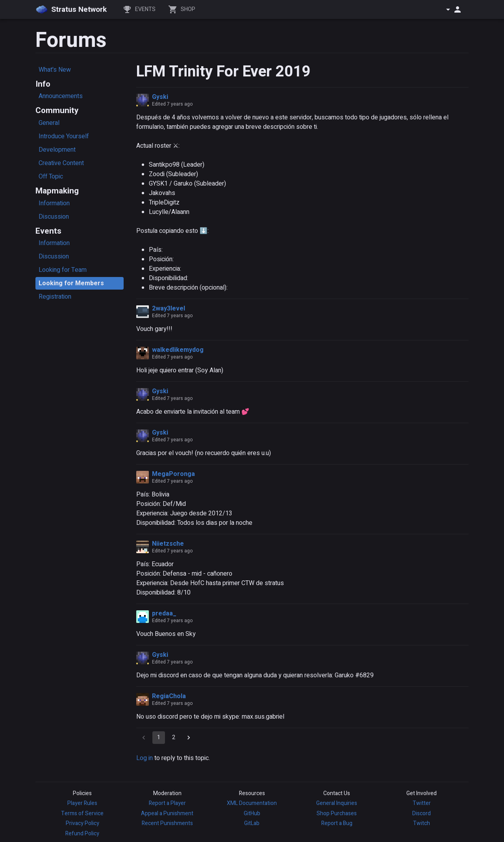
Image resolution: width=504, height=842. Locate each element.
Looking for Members (71, 283)
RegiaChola (169, 696)
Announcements (61, 96)
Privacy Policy (82, 823)
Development (57, 150)
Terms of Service (82, 813)
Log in (145, 758)
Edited (172, 104)
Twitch (422, 823)
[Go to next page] (189, 738)
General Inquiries (337, 803)
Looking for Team (63, 270)
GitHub (252, 813)
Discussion (54, 217)
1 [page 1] (159, 738)
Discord (422, 813)
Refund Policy (82, 834)
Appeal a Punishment (167, 813)
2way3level (169, 309)
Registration (55, 297)
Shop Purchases (337, 813)
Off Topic (51, 177)
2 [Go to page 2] (174, 738)
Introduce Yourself (64, 136)
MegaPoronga (173, 474)
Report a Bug (337, 823)
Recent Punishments (167, 823)
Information (54, 203)
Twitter (422, 803)
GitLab (252, 823)
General (49, 123)
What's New (55, 70)
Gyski (160, 97)
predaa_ (164, 613)
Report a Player (167, 803)
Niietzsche (168, 544)
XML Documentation (252, 803)
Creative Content (61, 163)
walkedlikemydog (178, 350)
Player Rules (82, 803)
